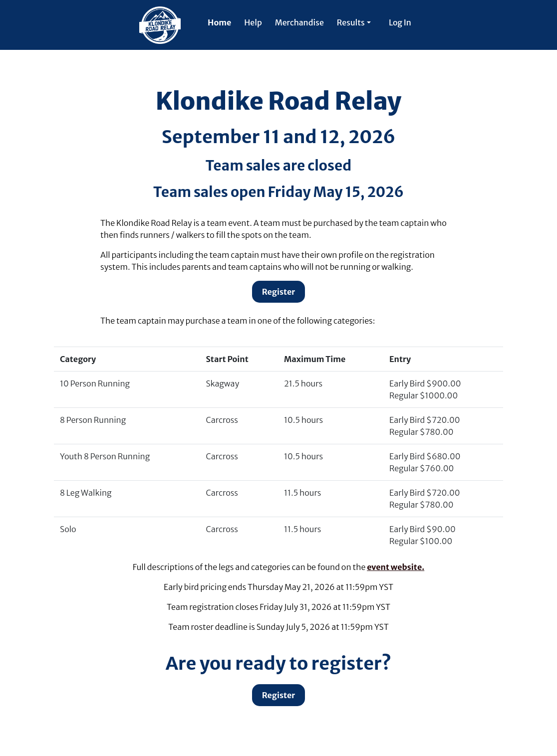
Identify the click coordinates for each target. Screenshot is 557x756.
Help (253, 22)
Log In (400, 22)
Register (279, 292)
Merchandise (299, 22)
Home (219, 22)
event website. (396, 567)
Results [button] (351, 22)
